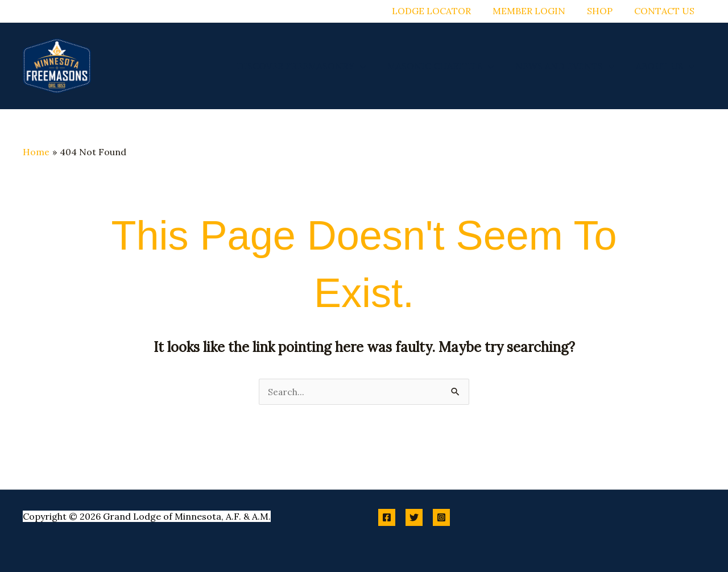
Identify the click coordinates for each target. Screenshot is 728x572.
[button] (372, 66)
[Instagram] (441, 517)
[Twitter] (414, 517)
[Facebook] (387, 517)
